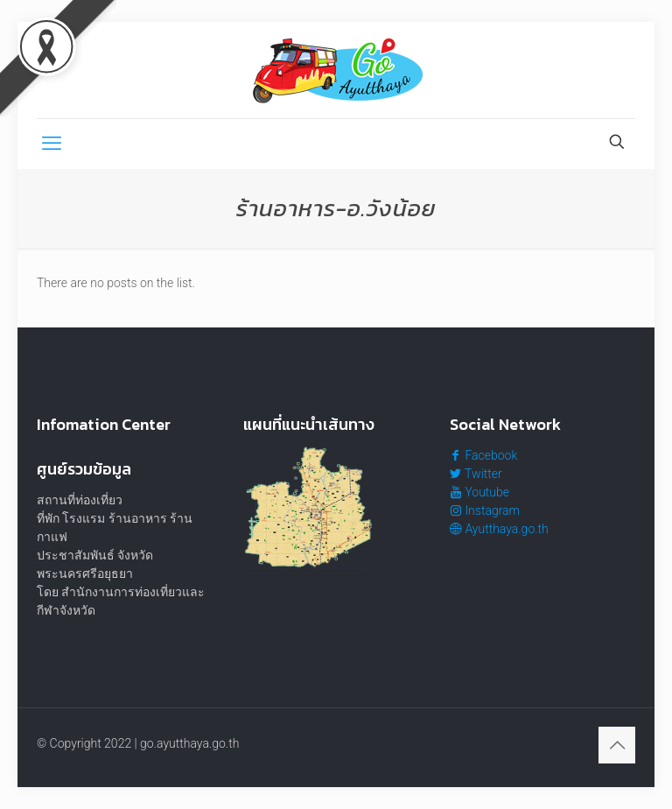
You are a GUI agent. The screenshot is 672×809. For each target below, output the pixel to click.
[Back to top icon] (617, 745)
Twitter (476, 474)
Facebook (483, 455)
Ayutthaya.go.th (499, 529)
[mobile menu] (52, 144)
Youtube (479, 492)
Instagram (485, 510)
